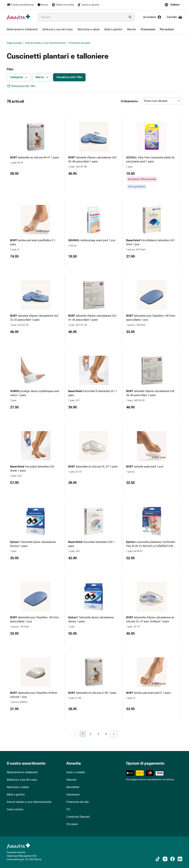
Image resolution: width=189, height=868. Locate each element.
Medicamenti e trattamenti (22, 772)
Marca (42, 77)
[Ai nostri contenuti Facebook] (172, 859)
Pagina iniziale (14, 43)
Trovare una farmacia (20, 5)
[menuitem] (22, 30)
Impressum (73, 795)
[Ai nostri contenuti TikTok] (158, 859)
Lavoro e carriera (88, 5)
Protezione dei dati (78, 802)
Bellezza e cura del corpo (22, 780)
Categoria (19, 77)
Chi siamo (72, 824)
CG (68, 809)
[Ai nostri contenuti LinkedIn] (180, 859)
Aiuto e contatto (76, 772)
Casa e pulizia (15, 809)
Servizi (42, 5)
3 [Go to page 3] (98, 734)
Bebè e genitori (16, 795)
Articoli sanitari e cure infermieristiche (45, 43)
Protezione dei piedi (80, 43)
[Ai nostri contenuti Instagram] (165, 859)
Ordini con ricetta (63, 5)
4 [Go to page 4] (106, 734)
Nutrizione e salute (18, 787)
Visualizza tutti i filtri (69, 77)
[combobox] (82, 17)
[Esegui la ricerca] (130, 17)
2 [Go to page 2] (91, 734)
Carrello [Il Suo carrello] (175, 17)
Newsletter (73, 787)
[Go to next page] (114, 734)
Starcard (71, 780)
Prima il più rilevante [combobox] (156, 101)
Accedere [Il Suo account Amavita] (152, 17)
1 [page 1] (83, 734)
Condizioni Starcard (78, 817)
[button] (173, 5)
